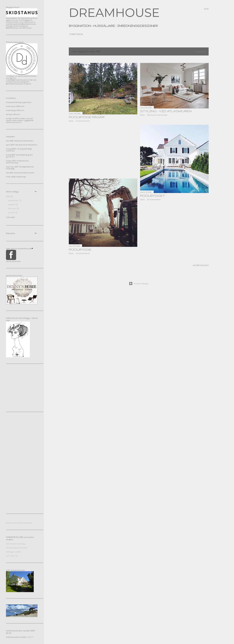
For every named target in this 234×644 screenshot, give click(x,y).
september (15, 200)
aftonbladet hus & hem (17, 548)
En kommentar (154, 199)
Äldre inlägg (201, 265)
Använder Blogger (139, 284)
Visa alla (200, 52)
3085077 (30, 637)
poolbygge (80, 249)
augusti (13, 204)
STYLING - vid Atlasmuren (166, 111)
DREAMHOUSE (114, 13)
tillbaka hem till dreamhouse (19, 523)
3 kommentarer (83, 253)
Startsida (76, 34)
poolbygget (153, 196)
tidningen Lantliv (14, 552)
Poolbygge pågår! (87, 117)
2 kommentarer (83, 121)
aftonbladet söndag (16, 544)
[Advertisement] (103, 150)
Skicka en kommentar (157, 115)
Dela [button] (71, 121)
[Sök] (206, 9)
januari (13, 212)
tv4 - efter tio (12, 556)
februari (13, 208)
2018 (9, 196)
